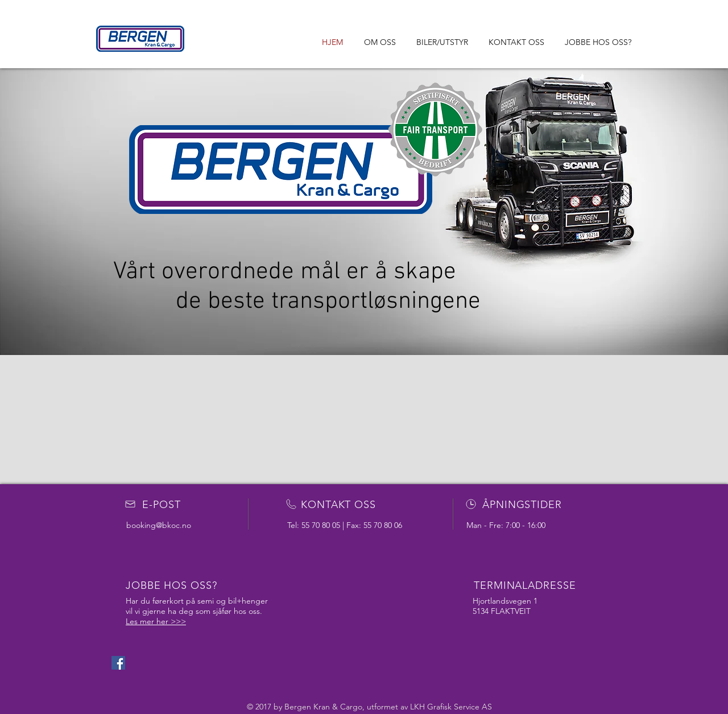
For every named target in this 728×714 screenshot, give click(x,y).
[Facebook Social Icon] (118, 663)
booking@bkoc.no (159, 525)
